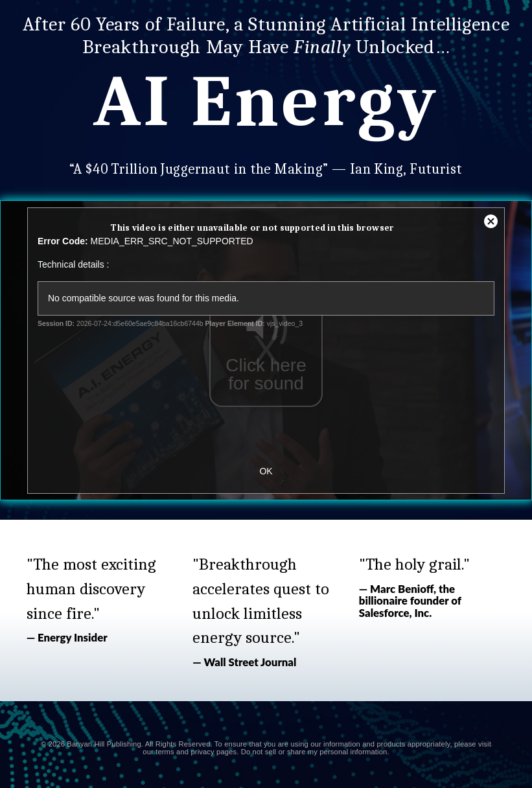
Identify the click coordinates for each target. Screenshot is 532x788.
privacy (202, 752)
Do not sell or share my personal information (314, 752)
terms (165, 752)
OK (266, 471)
